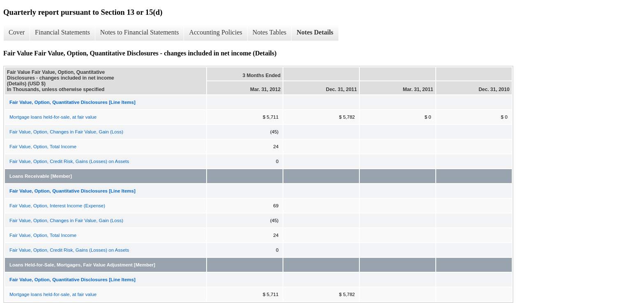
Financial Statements (62, 32)
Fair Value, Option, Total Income (43, 147)
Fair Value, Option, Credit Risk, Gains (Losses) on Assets (69, 161)
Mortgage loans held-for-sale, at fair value (53, 117)
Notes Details (315, 32)
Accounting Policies (215, 32)
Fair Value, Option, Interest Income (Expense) (57, 206)
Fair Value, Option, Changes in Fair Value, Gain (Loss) (66, 132)
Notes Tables (270, 32)
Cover (17, 32)
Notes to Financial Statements (140, 32)
